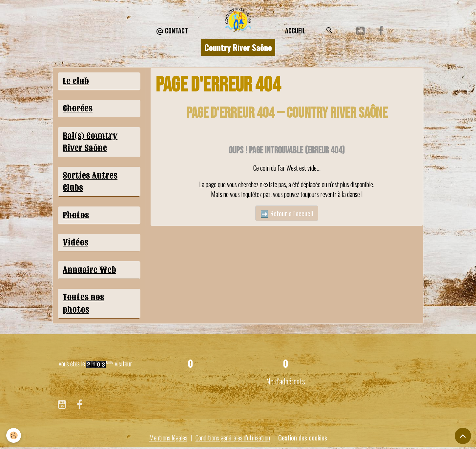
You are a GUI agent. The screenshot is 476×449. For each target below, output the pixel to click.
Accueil (295, 31)
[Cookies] (14, 435)
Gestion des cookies (303, 438)
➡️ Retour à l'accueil (287, 213)
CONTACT (172, 31)
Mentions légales (168, 438)
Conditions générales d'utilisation (233, 438)
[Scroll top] (463, 436)
